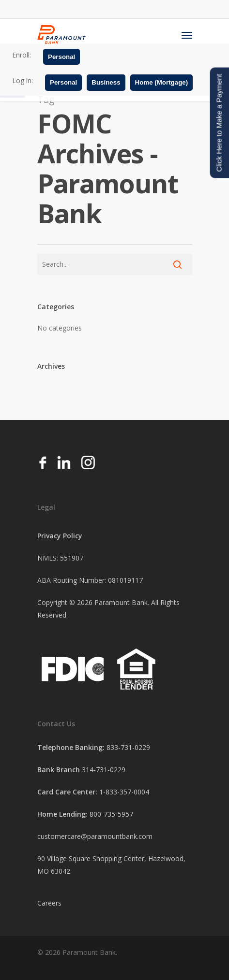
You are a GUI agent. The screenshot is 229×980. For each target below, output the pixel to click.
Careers (49, 903)
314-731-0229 (104, 770)
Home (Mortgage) (162, 82)
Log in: (23, 80)
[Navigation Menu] (187, 35)
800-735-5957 (111, 814)
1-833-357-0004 (124, 792)
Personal (61, 57)
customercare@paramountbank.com (95, 836)
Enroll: (22, 55)
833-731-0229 (128, 747)
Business (106, 82)
